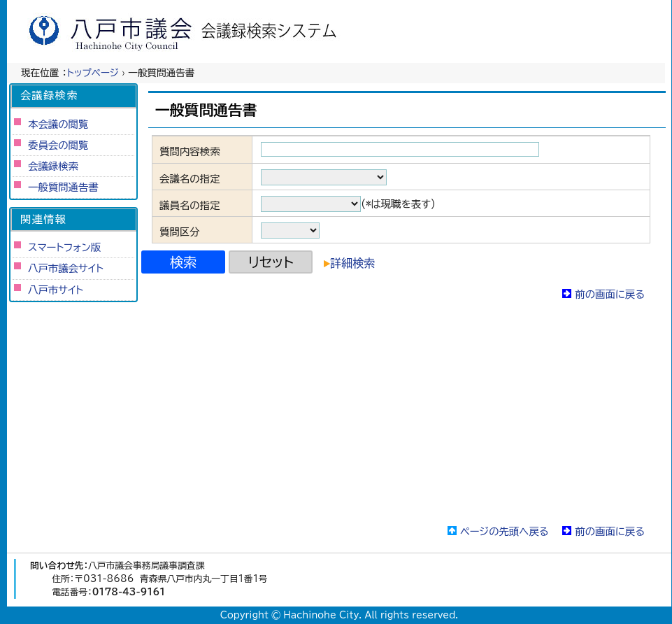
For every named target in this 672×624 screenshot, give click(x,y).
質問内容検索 (190, 151)
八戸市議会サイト (66, 268)
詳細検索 (349, 263)
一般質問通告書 (63, 187)
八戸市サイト (56, 290)
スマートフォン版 (64, 247)
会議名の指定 (190, 179)
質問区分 (180, 232)
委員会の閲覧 (58, 145)
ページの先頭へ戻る (505, 531)
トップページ (93, 73)
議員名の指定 (190, 205)
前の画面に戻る (610, 294)
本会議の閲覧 (58, 124)
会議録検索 (53, 166)
